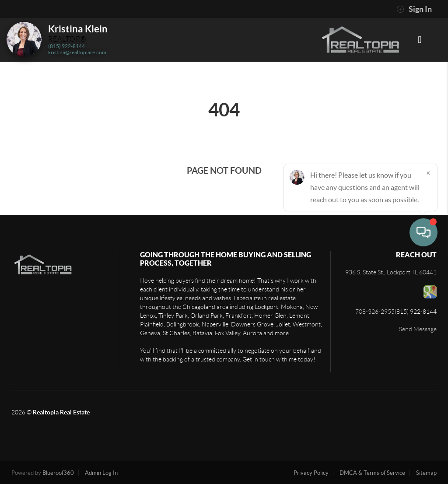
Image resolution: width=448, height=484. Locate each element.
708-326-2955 (375, 312)
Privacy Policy (311, 473)
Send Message (418, 329)
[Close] (428, 400)
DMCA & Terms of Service (372, 473)
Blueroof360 (58, 473)
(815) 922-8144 (66, 46)
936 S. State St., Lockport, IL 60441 (391, 272)
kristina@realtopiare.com (77, 52)
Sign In (414, 9)
